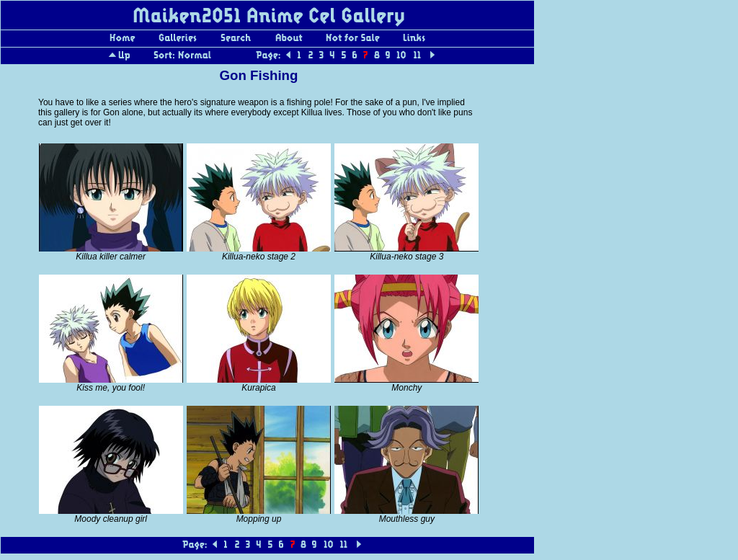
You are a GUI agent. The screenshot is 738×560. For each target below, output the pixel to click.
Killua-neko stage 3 (406, 257)
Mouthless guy (407, 519)
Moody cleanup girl (111, 519)
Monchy (406, 388)
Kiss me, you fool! (111, 388)
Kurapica (258, 388)
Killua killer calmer (111, 257)
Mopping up (259, 519)
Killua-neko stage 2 (259, 257)
